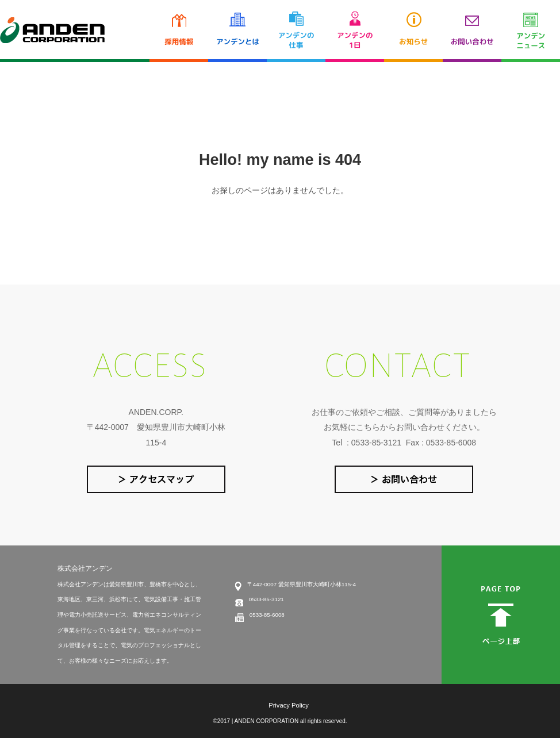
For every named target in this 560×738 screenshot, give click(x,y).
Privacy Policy (289, 705)
